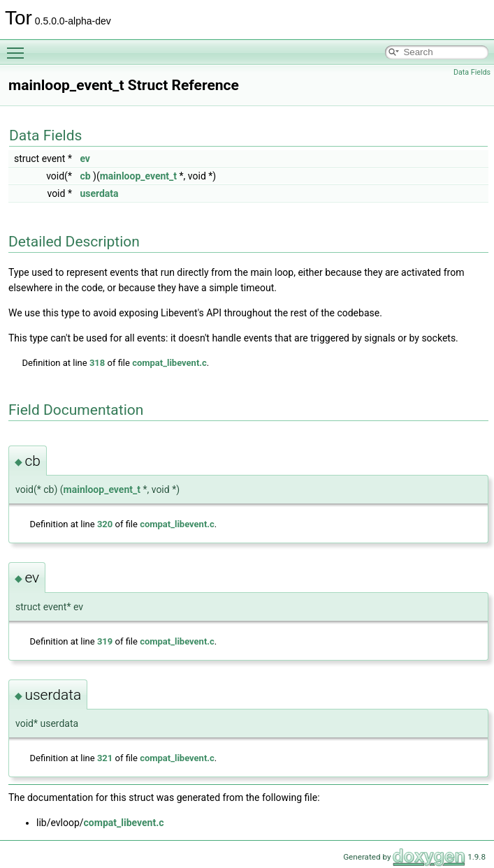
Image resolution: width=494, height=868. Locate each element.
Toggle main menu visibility (19, 47)
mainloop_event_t (138, 176)
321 (105, 758)
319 (105, 641)
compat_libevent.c (169, 363)
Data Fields (472, 72)
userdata (99, 193)
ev (85, 159)
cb (85, 176)
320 (105, 524)
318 (97, 363)
